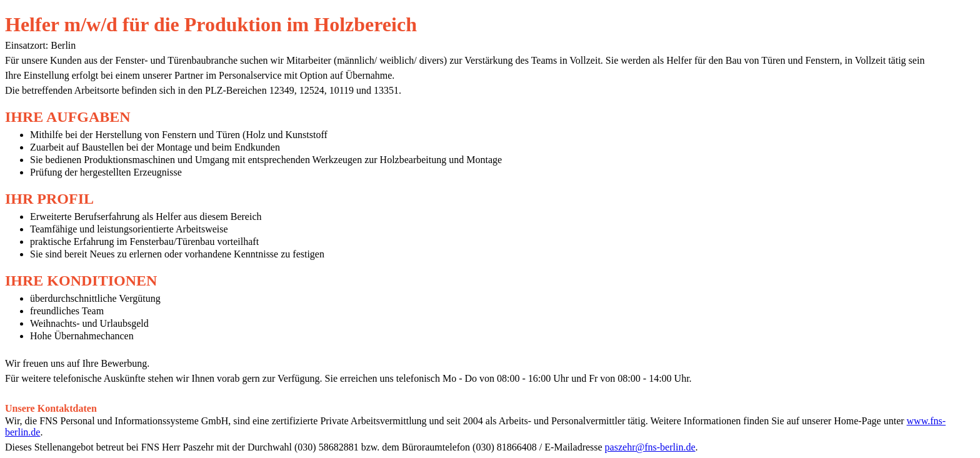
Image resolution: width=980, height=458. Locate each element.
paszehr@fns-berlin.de (650, 447)
